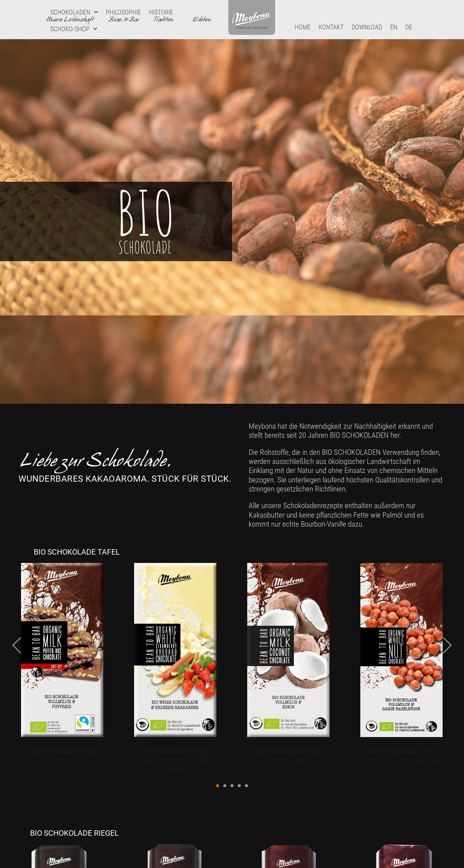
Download (367, 27)
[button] (217, 786)
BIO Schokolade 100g (62, 752)
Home (303, 27)
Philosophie (123, 12)
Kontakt (331, 27)
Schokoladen (74, 13)
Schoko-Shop (74, 29)
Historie (161, 12)
